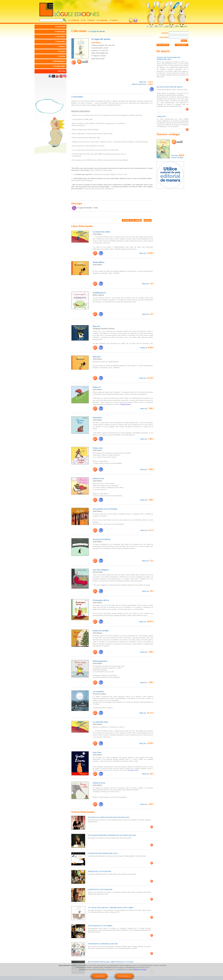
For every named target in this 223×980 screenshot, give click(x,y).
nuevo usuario (181, 45)
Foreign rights (60, 66)
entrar (184, 41)
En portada (61, 27)
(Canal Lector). (126, 404)
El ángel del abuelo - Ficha (87, 208)
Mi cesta (62, 71)
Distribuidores (60, 61)
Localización (103, 20)
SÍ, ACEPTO (99, 976)
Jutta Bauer (96, 42)
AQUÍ (181, 155)
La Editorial (74, 20)
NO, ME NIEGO (125, 976)
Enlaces (92, 20)
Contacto (114, 20)
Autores (62, 46)
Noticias (62, 56)
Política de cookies (140, 969)
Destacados (61, 41)
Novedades (61, 36)
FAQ (84, 20)
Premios (62, 51)
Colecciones (61, 32)
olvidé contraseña (163, 45)
